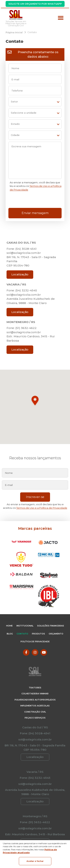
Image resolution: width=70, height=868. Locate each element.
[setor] (35, 102)
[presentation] (35, 201)
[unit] (35, 113)
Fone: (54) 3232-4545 (22, 290)
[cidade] (35, 135)
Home (9, 626)
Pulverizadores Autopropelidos (35, 700)
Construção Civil (35, 712)
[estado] (35, 124)
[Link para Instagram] (35, 652)
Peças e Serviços (35, 718)
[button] (35, 401)
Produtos (38, 634)
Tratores (35, 688)
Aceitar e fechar (35, 861)
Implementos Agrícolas (35, 706)
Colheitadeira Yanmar (35, 694)
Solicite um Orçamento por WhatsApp (35, 4)
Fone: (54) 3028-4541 (22, 249)
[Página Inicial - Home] (16, 15)
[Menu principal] (61, 18)
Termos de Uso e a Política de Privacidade (42, 508)
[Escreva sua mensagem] (35, 160)
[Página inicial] (14, 32)
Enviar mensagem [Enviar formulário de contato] (35, 213)
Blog (10, 634)
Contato (22, 634)
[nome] (35, 68)
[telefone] (35, 91)
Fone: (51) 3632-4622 (22, 328)
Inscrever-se (35, 497)
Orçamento (56, 634)
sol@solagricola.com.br (24, 253)
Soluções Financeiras (51, 626)
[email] (35, 79)
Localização (20, 274)
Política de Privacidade (35, 642)
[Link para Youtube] (44, 652)
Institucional (25, 626)
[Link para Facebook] (26, 652)
